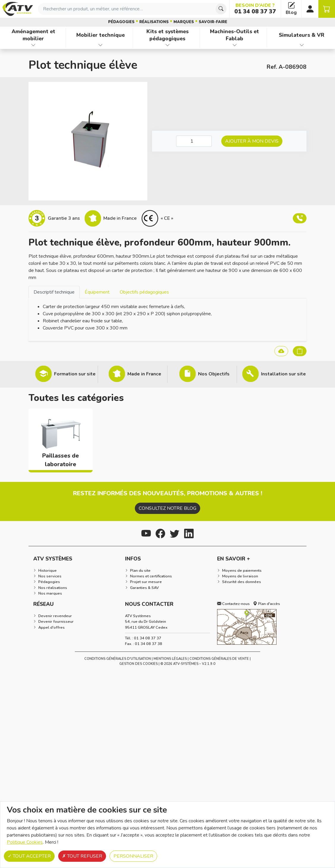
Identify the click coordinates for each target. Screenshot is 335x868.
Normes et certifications (151, 576)
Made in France (144, 374)
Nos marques (50, 593)
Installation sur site (283, 374)
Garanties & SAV (144, 588)
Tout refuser (82, 856)
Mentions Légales (170, 659)
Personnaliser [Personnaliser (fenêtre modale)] (133, 856)
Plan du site (140, 571)
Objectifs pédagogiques (144, 292)
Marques (184, 22)
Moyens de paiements (242, 571)
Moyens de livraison (240, 576)
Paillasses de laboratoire (61, 460)
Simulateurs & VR (302, 35)
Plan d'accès (267, 604)
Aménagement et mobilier (33, 35)
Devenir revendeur (55, 616)
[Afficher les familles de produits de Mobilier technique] (101, 45)
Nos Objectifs (214, 374)
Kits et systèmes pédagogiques (167, 35)
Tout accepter (29, 856)
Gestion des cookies (139, 664)
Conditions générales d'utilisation (118, 659)
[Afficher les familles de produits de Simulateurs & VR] (302, 45)
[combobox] (132, 9)
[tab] (54, 292)
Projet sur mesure (146, 582)
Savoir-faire (213, 22)
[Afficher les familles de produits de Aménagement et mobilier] (33, 45)
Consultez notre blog (167, 508)
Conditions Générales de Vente (219, 659)
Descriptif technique (54, 292)
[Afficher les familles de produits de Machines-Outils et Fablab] (234, 45)
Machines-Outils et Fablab (234, 35)
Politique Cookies (25, 842)
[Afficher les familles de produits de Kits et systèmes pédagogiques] (168, 45)
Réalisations (154, 22)
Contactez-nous (233, 604)
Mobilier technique (101, 35)
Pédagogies (121, 22)
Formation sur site (75, 374)
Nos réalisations (53, 588)
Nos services (50, 576)
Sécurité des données (242, 582)
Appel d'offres (52, 627)
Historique (48, 571)
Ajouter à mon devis (252, 141)
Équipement (97, 292)
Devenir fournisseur (56, 622)
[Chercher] (221, 9)
